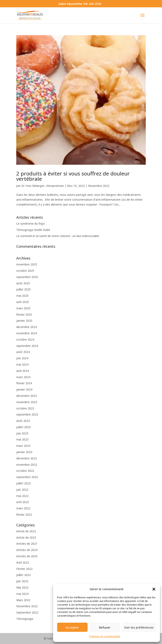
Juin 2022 (22, 581)
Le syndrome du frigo (30, 224)
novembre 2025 (27, 264)
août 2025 (23, 283)
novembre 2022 (27, 465)
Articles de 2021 (27, 544)
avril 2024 (23, 371)
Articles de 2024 (27, 550)
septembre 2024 (27, 346)
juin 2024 (22, 358)
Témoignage (25, 619)
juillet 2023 (23, 427)
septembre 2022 (27, 477)
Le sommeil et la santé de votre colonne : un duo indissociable (58, 236)
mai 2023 (22, 439)
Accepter (72, 627)
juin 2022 (22, 490)
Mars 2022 (23, 600)
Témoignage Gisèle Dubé (33, 230)
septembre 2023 (27, 414)
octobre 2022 (25, 471)
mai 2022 (22, 496)
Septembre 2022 (27, 612)
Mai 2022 (22, 587)
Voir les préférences (139, 627)
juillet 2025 (23, 289)
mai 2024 (22, 364)
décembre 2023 (27, 396)
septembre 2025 (27, 277)
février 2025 (24, 314)
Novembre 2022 (99, 186)
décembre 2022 (27, 458)
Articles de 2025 (27, 556)
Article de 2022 (26, 531)
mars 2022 (23, 508)
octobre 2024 (25, 339)
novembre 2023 (27, 402)
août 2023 (23, 421)
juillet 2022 (23, 483)
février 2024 (24, 383)
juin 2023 (22, 433)
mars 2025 (23, 308)
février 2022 (24, 515)
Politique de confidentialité (104, 636)
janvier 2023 (24, 452)
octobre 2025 (25, 271)
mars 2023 (23, 446)
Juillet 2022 (23, 575)
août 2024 (23, 352)
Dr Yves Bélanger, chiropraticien (43, 186)
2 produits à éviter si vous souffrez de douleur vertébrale (73, 176)
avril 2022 (23, 502)
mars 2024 (23, 377)
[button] (154, 589)
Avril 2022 (23, 562)
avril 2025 (23, 302)
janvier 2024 (24, 389)
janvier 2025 (24, 321)
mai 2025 (22, 296)
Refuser (105, 627)
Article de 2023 (26, 537)
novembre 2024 (27, 333)
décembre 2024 (27, 327)
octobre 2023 (25, 408)
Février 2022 (24, 569)
